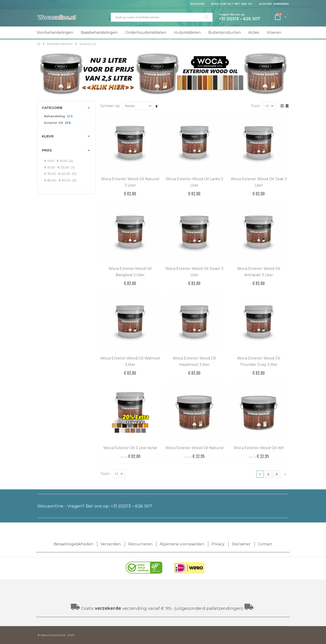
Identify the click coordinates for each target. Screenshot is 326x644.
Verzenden (111, 544)
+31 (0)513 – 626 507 (131, 506)
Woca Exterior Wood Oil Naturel (194, 448)
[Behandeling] (66, 116)
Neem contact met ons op (232, 4)
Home (39, 44)
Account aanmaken (274, 4)
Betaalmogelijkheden (73, 544)
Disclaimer (241, 544)
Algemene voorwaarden (182, 544)
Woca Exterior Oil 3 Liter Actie (130, 448)
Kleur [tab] (48, 136)
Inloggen (197, 4)
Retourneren (140, 544)
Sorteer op (110, 106)
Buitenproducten (60, 44)
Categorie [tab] (52, 108)
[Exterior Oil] (66, 123)
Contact (265, 544)
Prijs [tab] (47, 150)
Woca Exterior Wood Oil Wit (259, 448)
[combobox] (162, 17)
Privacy (218, 544)
